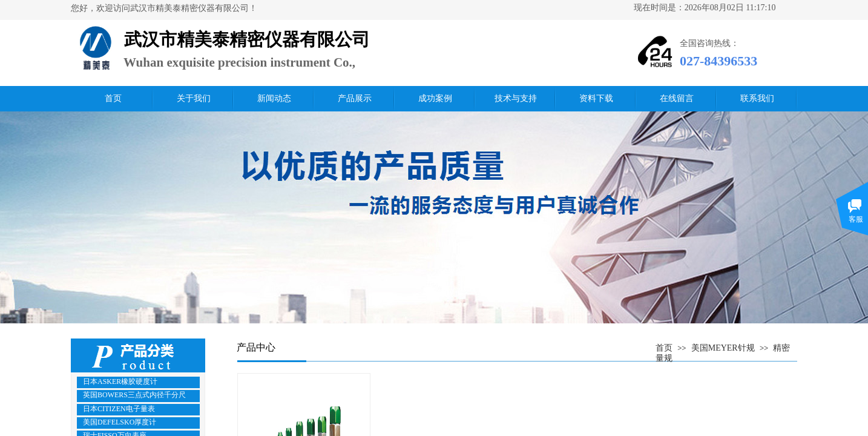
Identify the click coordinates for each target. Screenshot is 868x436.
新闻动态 (274, 98)
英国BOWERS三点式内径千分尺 (134, 395)
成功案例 (435, 98)
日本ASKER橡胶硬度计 (120, 381)
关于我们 (194, 98)
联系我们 (757, 98)
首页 (113, 98)
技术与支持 (516, 98)
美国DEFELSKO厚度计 (120, 422)
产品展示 (355, 98)
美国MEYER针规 (723, 348)
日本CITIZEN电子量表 (119, 409)
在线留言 (677, 98)
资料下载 (596, 98)
